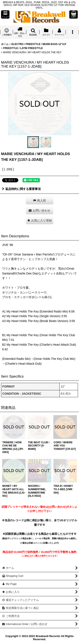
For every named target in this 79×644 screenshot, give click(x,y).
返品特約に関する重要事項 (21, 189)
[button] (5, 14)
